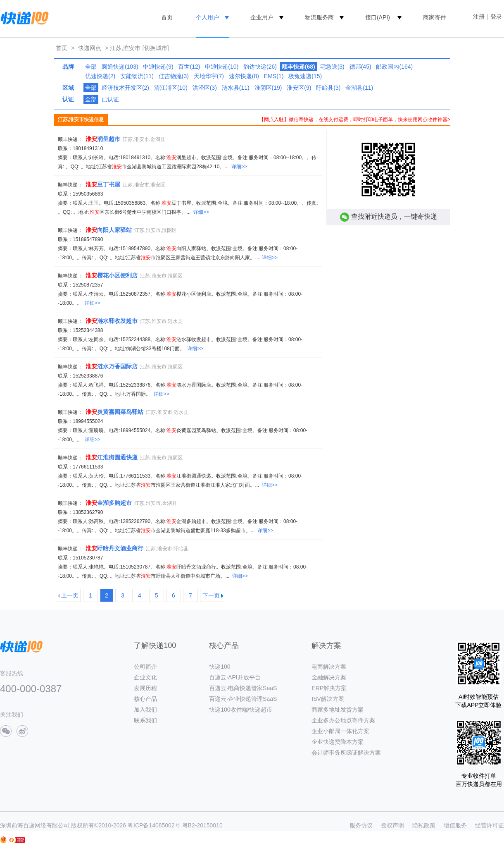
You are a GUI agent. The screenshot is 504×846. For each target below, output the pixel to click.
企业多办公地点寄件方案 (343, 720)
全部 (91, 67)
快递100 (220, 667)
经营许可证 (490, 825)
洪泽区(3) (205, 88)
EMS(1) (274, 76)
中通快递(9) (158, 67)
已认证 (110, 99)
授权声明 (392, 825)
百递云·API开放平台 (235, 677)
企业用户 (262, 17)
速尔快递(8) (244, 76)
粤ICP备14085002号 (154, 825)
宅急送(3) (332, 67)
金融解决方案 (329, 677)
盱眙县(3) (328, 88)
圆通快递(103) (120, 67)
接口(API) (378, 17)
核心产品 (145, 699)
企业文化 (145, 677)
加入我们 (145, 710)
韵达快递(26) (260, 67)
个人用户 (207, 17)
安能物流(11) (137, 76)
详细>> (239, 167)
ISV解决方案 (328, 699)
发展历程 (145, 688)
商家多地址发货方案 (338, 710)
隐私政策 (424, 825)
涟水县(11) (236, 88)
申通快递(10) (222, 67)
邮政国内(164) (394, 67)
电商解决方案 (329, 667)
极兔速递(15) (305, 76)
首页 (167, 17)
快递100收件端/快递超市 (241, 710)
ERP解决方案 (329, 688)
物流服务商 (319, 17)
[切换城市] (156, 48)
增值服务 (455, 825)
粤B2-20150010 (202, 825)
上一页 (70, 595)
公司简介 (145, 667)
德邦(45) (360, 67)
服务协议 (361, 825)
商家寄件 (435, 17)
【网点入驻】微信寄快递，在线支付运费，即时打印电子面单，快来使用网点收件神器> (355, 119)
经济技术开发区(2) (125, 88)
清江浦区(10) (171, 88)
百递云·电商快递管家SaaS (243, 688)
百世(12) (189, 67)
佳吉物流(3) (174, 76)
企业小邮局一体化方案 (340, 731)
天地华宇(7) (209, 76)
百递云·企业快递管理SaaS (243, 699)
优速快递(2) (100, 76)
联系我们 (145, 720)
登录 (496, 17)
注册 (479, 17)
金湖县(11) (359, 88)
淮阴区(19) (268, 88)
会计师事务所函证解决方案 (346, 753)
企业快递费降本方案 (338, 742)
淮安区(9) (299, 88)
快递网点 (90, 48)
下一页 (211, 595)
